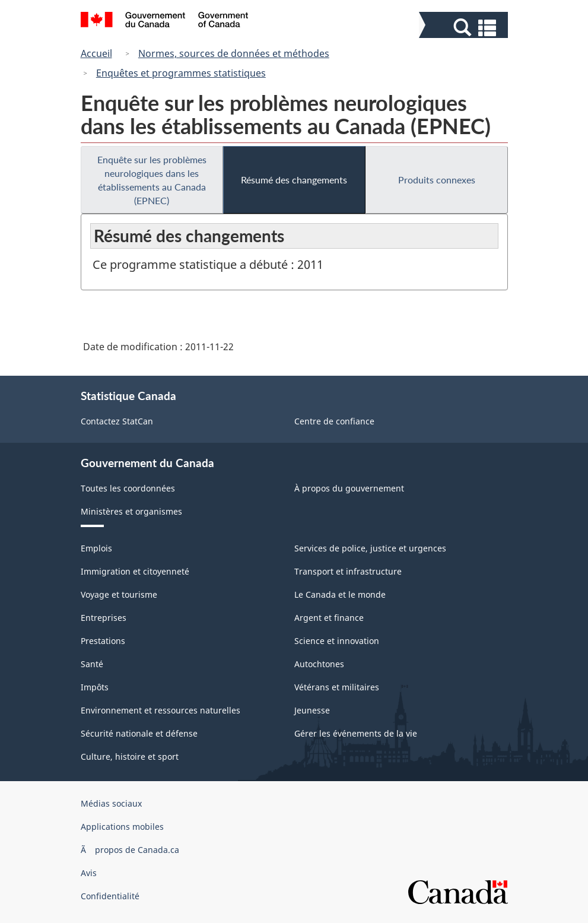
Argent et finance (329, 618)
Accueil (96, 53)
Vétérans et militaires (337, 687)
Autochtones (319, 664)
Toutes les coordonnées (128, 488)
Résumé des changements (294, 180)
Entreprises (104, 618)
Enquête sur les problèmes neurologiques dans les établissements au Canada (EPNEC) (152, 180)
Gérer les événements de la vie (356, 733)
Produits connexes (437, 180)
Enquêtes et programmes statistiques (181, 73)
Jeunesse (312, 710)
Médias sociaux (111, 803)
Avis (89, 873)
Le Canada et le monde (340, 594)
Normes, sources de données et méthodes (234, 53)
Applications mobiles (122, 827)
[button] (465, 28)
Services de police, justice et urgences (370, 548)
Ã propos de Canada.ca (130, 850)
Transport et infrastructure (348, 571)
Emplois (96, 548)
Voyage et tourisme (119, 594)
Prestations (103, 641)
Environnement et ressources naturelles (160, 710)
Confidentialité (110, 896)
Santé (92, 664)
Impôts (95, 687)
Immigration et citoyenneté (135, 571)
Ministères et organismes (131, 511)
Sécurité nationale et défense (139, 733)
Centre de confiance (334, 421)
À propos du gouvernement (349, 488)
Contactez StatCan (117, 421)
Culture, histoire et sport (130, 757)
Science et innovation (337, 641)
